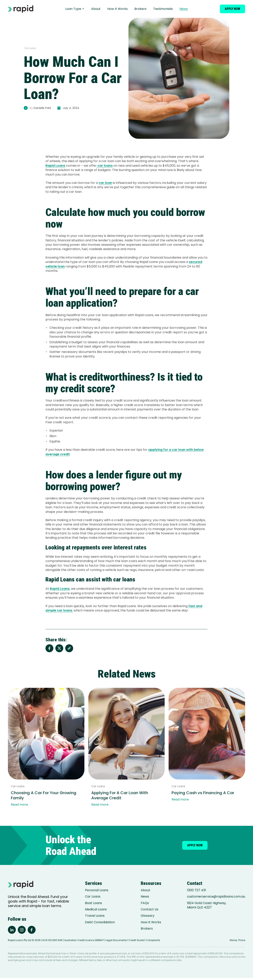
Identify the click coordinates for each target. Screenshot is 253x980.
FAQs (145, 903)
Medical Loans (96, 909)
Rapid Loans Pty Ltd (20, 942)
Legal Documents (116, 942)
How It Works (121, 9)
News (188, 9)
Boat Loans (93, 903)
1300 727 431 (196, 890)
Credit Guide (136, 942)
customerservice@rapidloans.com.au (216, 897)
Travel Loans (95, 916)
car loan (105, 183)
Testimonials (167, 9)
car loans (105, 166)
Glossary (148, 916)
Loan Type (79, 9)
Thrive (242, 942)
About (100, 9)
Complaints (153, 942)
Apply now (232, 9)
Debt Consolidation (100, 922)
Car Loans (93, 897)
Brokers (144, 9)
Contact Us (150, 909)
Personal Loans (97, 890)
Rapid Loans (55, 166)
